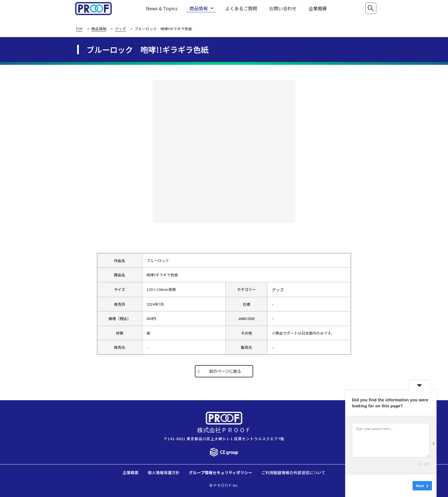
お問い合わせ (283, 8)
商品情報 (201, 8)
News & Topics (162, 8)
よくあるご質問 (241, 8)
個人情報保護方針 (164, 472)
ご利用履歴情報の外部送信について (293, 472)
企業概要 (318, 8)
